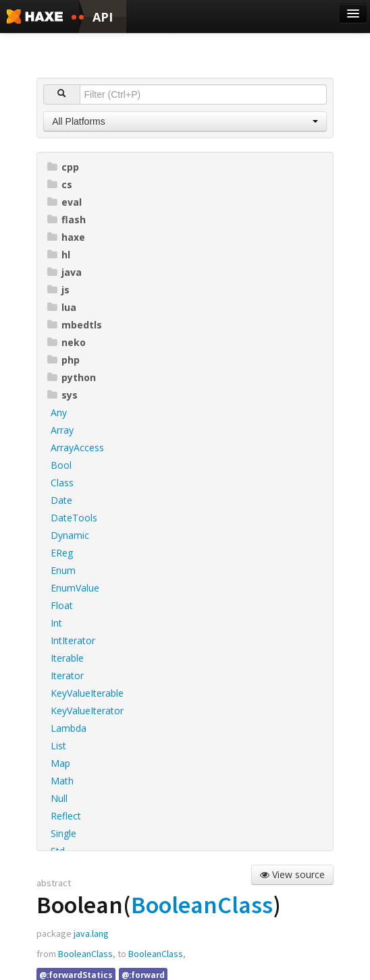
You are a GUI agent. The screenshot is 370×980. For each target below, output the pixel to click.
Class (62, 483)
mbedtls (75, 325)
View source (292, 874)
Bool (61, 465)
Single (63, 833)
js (58, 290)
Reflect (66, 816)
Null (59, 798)
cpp (63, 167)
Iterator (67, 675)
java (64, 272)
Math (62, 781)
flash (67, 220)
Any (59, 412)
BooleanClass (202, 905)
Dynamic (70, 535)
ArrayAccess (77, 448)
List (58, 746)
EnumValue (75, 588)
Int (56, 623)
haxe (66, 237)
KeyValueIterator (87, 711)
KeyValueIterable (87, 693)
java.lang (91, 933)
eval (64, 202)
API (103, 17)
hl (59, 255)
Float (62, 605)
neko (67, 342)
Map (60, 763)
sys (62, 395)
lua (62, 307)
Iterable (67, 658)
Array (62, 430)
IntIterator (73, 640)
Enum (63, 570)
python (72, 377)
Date (61, 500)
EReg (62, 553)
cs (60, 184)
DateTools (74, 518)
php (63, 360)
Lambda (69, 728)
